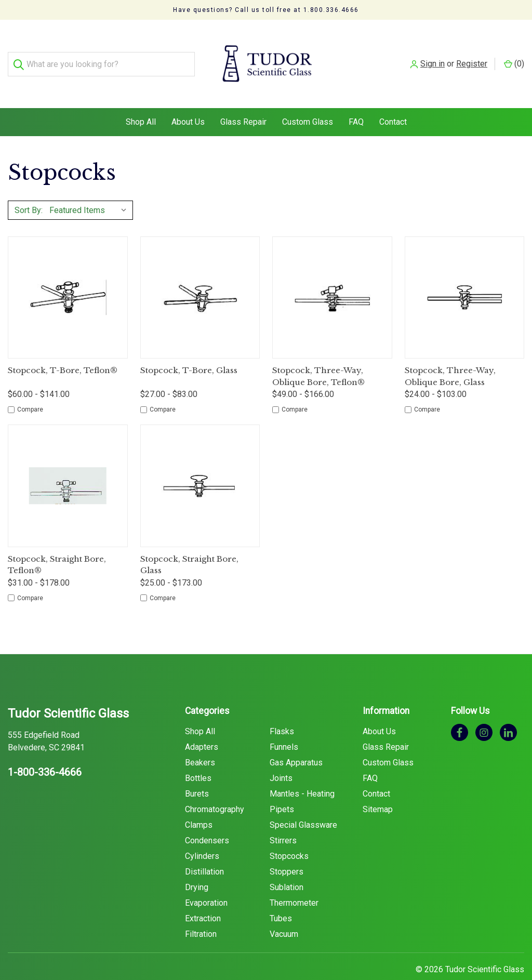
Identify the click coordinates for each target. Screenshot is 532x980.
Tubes (281, 898)
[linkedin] (508, 711)
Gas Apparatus (296, 742)
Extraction (203, 898)
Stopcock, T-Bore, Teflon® (63, 349)
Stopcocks (289, 835)
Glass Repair (243, 101)
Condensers (207, 820)
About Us (188, 101)
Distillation (204, 851)
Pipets (282, 789)
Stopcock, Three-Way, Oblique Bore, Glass (450, 355)
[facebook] (460, 711)
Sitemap (378, 789)
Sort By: (29, 189)
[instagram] (484, 711)
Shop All (141, 101)
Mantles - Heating (302, 773)
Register (472, 53)
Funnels (284, 726)
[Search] (20, 54)
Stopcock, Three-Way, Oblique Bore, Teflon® (318, 355)
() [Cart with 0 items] (514, 53)
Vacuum (284, 913)
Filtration (201, 913)
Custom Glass (308, 101)
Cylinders (202, 835)
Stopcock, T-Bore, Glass (189, 349)
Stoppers (287, 851)
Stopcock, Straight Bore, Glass (189, 544)
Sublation (287, 866)
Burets (197, 773)
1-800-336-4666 (45, 751)
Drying (197, 866)
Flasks (282, 711)
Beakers (200, 742)
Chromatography (215, 789)
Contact (393, 101)
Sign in (433, 53)
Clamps (199, 804)
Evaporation (206, 882)
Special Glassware (303, 804)
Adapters (202, 726)
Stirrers (283, 820)
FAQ (356, 101)
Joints (281, 757)
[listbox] (90, 189)
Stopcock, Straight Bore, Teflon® (57, 544)
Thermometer (294, 882)
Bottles (198, 757)
